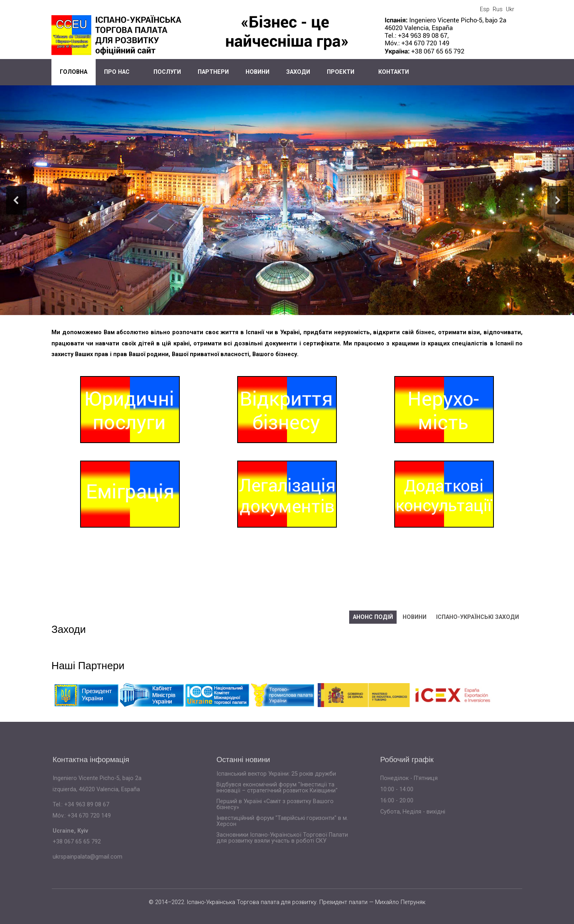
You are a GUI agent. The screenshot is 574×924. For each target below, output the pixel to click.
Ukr (510, 9)
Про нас (117, 72)
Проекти (341, 72)
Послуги (167, 72)
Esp (485, 9)
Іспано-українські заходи (478, 617)
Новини (258, 72)
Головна (74, 72)
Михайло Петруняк (400, 902)
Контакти (394, 72)
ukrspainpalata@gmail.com (87, 857)
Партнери (213, 72)
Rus (498, 9)
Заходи (298, 72)
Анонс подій (373, 617)
